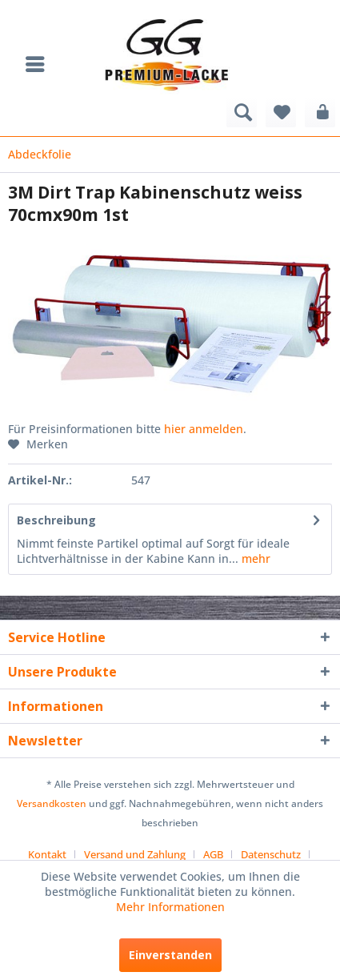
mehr (254, 558)
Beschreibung (56, 520)
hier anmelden (204, 429)
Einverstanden (170, 955)
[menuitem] (39, 64)
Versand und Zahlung (135, 854)
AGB (213, 854)
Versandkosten (52, 803)
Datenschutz (271, 854)
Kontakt (47, 854)
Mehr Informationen (170, 907)
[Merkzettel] (281, 112)
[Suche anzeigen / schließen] (242, 112)
